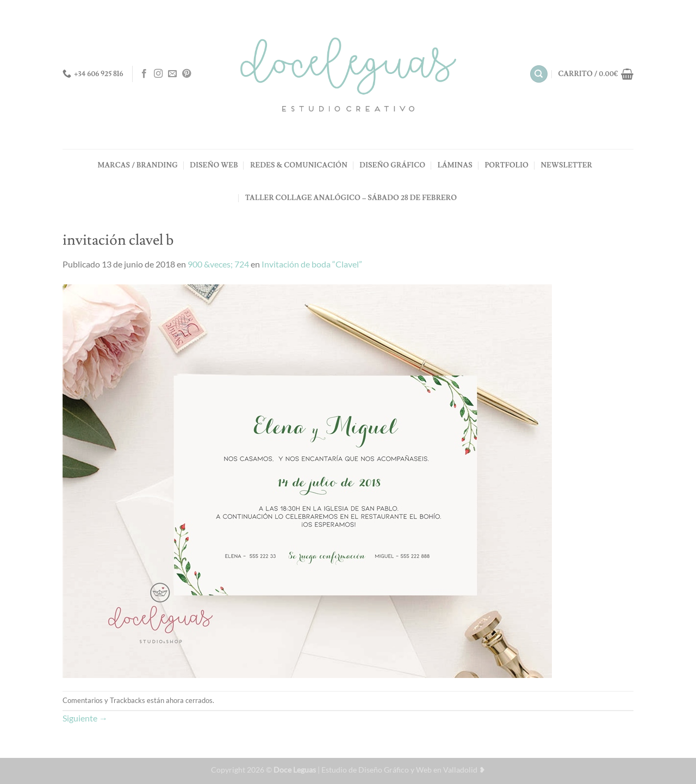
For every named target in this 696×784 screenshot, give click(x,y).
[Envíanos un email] (172, 74)
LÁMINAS (455, 165)
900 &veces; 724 (218, 264)
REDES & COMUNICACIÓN (299, 165)
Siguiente (85, 718)
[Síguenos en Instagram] (158, 74)
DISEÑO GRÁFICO (392, 165)
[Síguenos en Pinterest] (187, 74)
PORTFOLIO (507, 165)
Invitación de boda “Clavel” (312, 264)
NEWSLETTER (566, 165)
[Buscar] (539, 74)
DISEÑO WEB (214, 165)
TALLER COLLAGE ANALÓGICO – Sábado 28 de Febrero (351, 198)
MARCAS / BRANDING (138, 165)
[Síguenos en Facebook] (144, 74)
